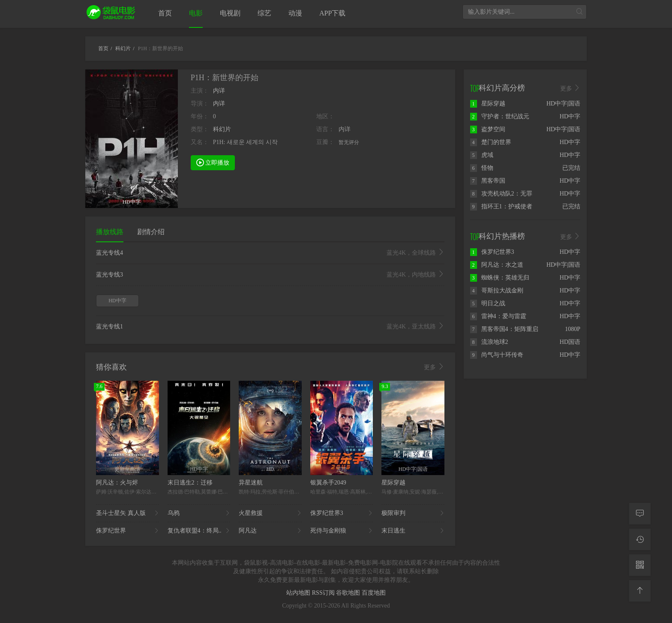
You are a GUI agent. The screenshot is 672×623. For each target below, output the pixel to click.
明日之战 (488, 303)
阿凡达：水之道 (497, 265)
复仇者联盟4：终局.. (199, 531)
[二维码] (640, 565)
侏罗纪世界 (127, 531)
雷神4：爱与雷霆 (498, 316)
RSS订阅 (324, 593)
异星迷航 (251, 483)
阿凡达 (270, 531)
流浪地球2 (489, 342)
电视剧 (230, 13)
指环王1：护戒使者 (501, 206)
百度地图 (374, 593)
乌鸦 (199, 513)
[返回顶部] (640, 591)
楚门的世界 (491, 142)
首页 (165, 13)
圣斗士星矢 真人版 (127, 513)
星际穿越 (393, 483)
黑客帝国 (488, 181)
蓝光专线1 (270, 327)
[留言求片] (640, 514)
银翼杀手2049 (328, 483)
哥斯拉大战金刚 (497, 290)
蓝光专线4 (270, 253)
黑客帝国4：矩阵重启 (504, 329)
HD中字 (117, 301)
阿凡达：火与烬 (117, 483)
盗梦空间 (488, 129)
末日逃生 (413, 531)
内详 (219, 91)
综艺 (264, 13)
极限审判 (413, 513)
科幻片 (222, 129)
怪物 (482, 168)
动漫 (295, 13)
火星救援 (270, 513)
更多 (434, 367)
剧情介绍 (151, 232)
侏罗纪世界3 (342, 513)
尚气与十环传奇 (497, 355)
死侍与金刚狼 (342, 531)
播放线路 (110, 232)
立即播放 (213, 162)
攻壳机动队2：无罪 (501, 194)
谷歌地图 (349, 593)
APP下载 (332, 13)
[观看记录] (640, 539)
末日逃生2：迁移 (190, 483)
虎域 (482, 155)
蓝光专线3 (270, 275)
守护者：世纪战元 (500, 116)
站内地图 (299, 593)
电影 (196, 13)
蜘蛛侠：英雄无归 (500, 278)
